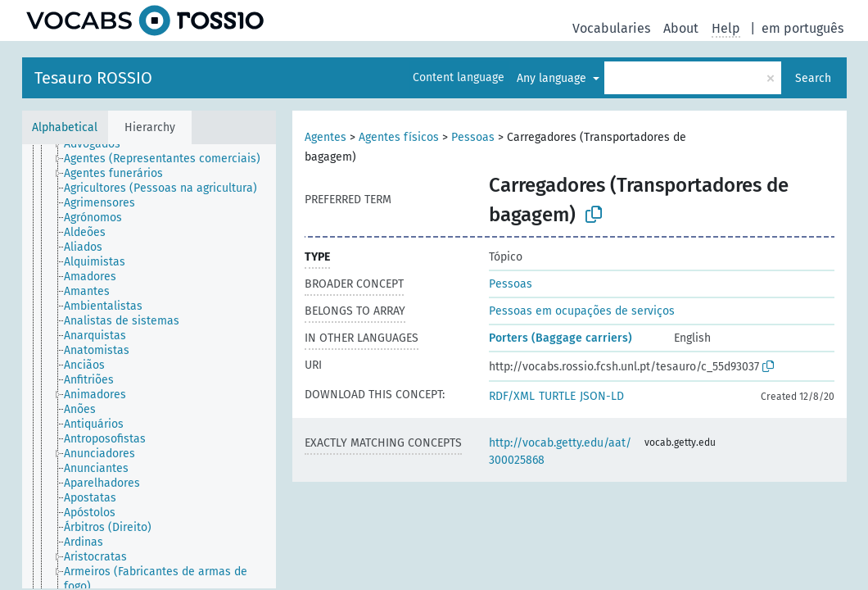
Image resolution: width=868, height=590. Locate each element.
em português (802, 28)
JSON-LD (602, 396)
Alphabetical (65, 127)
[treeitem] (99, 144)
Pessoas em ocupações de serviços (582, 311)
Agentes (325, 137)
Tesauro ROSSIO (93, 78)
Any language (553, 78)
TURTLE (557, 396)
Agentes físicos (399, 137)
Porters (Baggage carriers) (561, 338)
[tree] (149, 366)
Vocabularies (611, 28)
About (681, 28)
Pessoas (473, 137)
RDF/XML (512, 396)
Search (813, 78)
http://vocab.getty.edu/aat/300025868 (560, 452)
